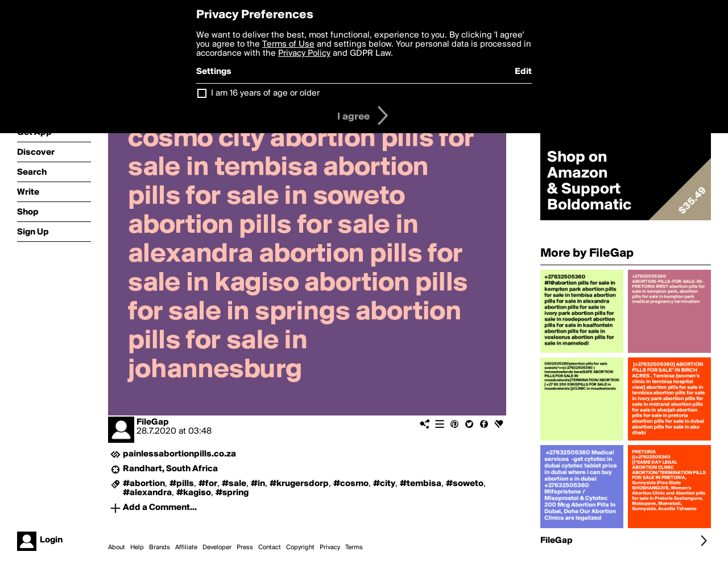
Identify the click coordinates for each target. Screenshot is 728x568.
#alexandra (147, 493)
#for (208, 484)
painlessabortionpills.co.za (179, 454)
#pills (182, 484)
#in (258, 484)
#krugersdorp (299, 484)
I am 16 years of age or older (265, 93)
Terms (354, 548)
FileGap (153, 422)
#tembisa (421, 484)
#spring (232, 493)
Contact (270, 548)
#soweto (465, 484)
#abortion (144, 484)
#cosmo (351, 484)
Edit (523, 72)
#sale (234, 484)
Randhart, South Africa (170, 469)
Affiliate (186, 548)
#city (384, 484)
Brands (160, 548)
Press (245, 548)
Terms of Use (288, 44)
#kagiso (194, 493)
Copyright (300, 548)
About (117, 548)
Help (137, 548)
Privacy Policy (304, 53)
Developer (217, 548)
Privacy (330, 548)
